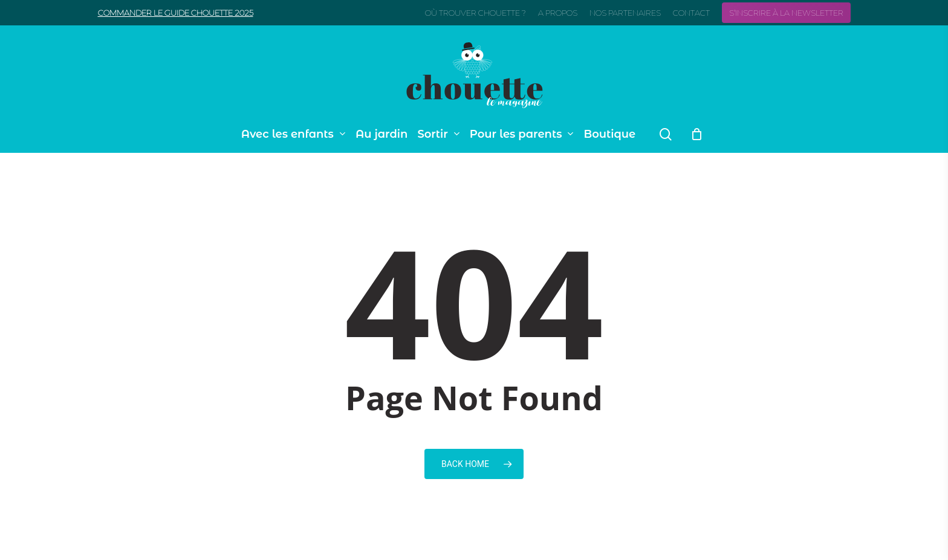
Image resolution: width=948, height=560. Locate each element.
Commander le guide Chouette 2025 (176, 13)
